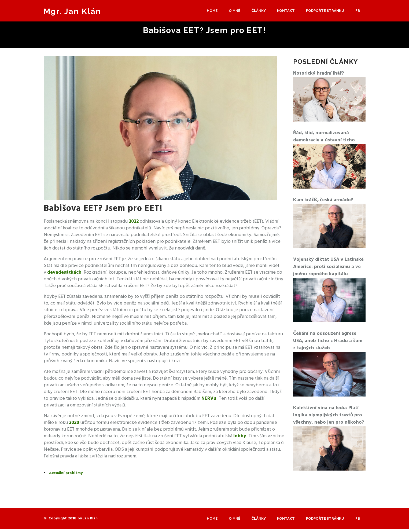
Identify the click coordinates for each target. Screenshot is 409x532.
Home (212, 11)
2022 (134, 221)
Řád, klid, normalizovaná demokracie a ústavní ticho (324, 137)
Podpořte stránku (325, 11)
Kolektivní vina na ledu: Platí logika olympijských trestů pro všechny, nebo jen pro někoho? (329, 415)
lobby (240, 436)
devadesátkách (64, 272)
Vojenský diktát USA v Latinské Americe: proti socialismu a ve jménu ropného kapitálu (328, 267)
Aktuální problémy (66, 473)
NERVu (209, 399)
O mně (235, 11)
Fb (358, 11)
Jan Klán (90, 518)
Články (259, 11)
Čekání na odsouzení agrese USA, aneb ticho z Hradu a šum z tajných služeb (328, 341)
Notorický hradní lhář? (319, 73)
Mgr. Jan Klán (72, 11)
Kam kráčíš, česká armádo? (323, 200)
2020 (74, 423)
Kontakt (286, 11)
